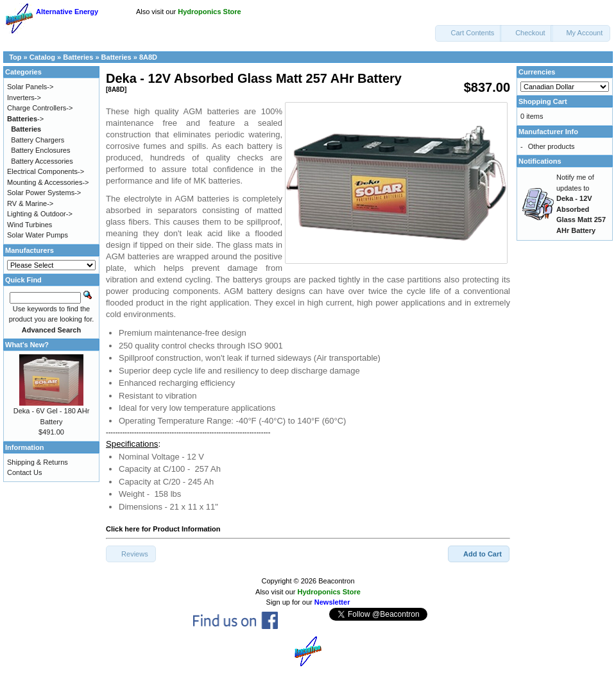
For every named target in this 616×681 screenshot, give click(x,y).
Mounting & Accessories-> (48, 182)
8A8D (148, 57)
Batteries (78, 57)
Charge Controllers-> (40, 108)
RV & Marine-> (30, 203)
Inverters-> (24, 98)
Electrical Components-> (46, 171)
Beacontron (336, 581)
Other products (552, 146)
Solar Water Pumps (38, 235)
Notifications (540, 161)
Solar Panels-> (30, 87)
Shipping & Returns (38, 462)
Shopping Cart (543, 101)
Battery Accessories (42, 161)
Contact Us (24, 472)
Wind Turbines (30, 225)
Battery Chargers (38, 140)
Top (15, 57)
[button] (468, 33)
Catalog (42, 57)
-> (25, 119)
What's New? (27, 345)
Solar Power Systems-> (44, 193)
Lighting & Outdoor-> (40, 214)
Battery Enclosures (40, 150)
